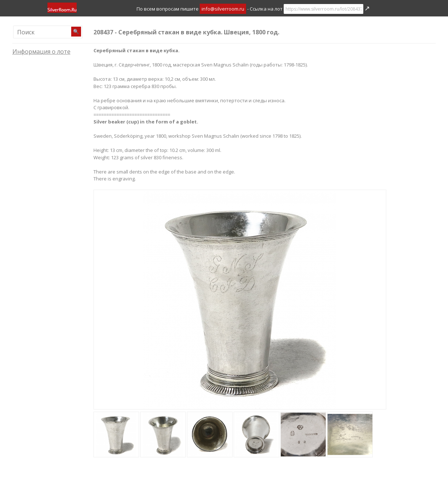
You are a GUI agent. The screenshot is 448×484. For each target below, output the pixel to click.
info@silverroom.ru (223, 9)
